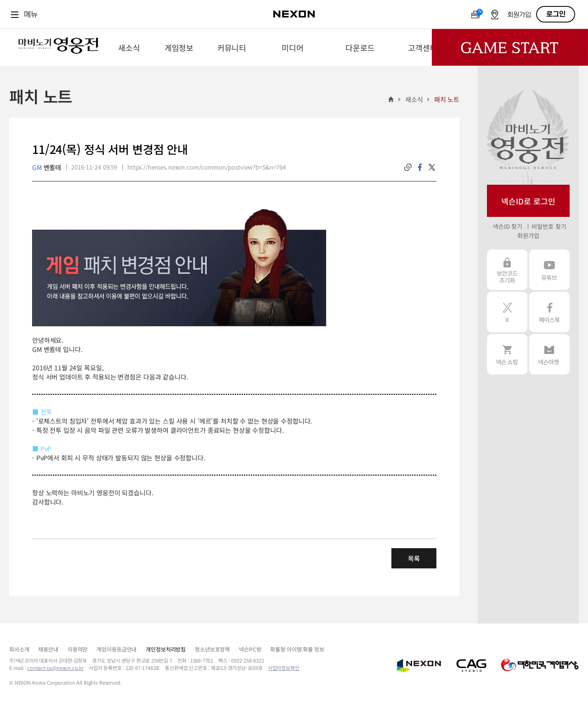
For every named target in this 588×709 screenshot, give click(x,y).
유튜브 (549, 270)
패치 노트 (447, 99)
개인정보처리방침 (166, 649)
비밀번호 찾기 (549, 226)
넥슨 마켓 (549, 354)
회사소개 (19, 649)
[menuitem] (129, 47)
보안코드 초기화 (507, 270)
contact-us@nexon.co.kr (55, 668)
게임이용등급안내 (116, 649)
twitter (432, 167)
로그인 (556, 14)
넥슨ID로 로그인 (528, 201)
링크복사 (408, 167)
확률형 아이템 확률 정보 (297, 649)
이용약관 (77, 649)
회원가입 (519, 15)
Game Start (510, 47)
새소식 (414, 99)
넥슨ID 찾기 (508, 226)
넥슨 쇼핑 (507, 354)
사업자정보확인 (284, 668)
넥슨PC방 (250, 649)
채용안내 (48, 649)
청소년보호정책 (212, 649)
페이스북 (549, 312)
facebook (420, 167)
